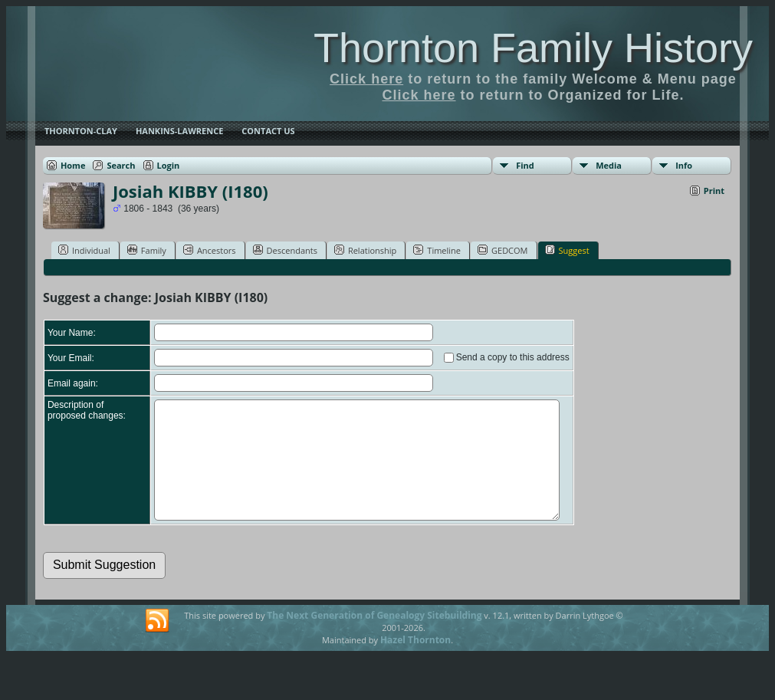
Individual (84, 250)
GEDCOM (502, 250)
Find (525, 165)
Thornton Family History (533, 48)
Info (684, 165)
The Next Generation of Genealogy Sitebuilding (374, 638)
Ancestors (210, 250)
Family (147, 250)
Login (169, 165)
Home (73, 165)
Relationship (365, 250)
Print (714, 191)
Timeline (437, 250)
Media (609, 165)
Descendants (285, 250)
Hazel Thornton (415, 663)
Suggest (567, 250)
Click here (366, 79)
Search (121, 165)
